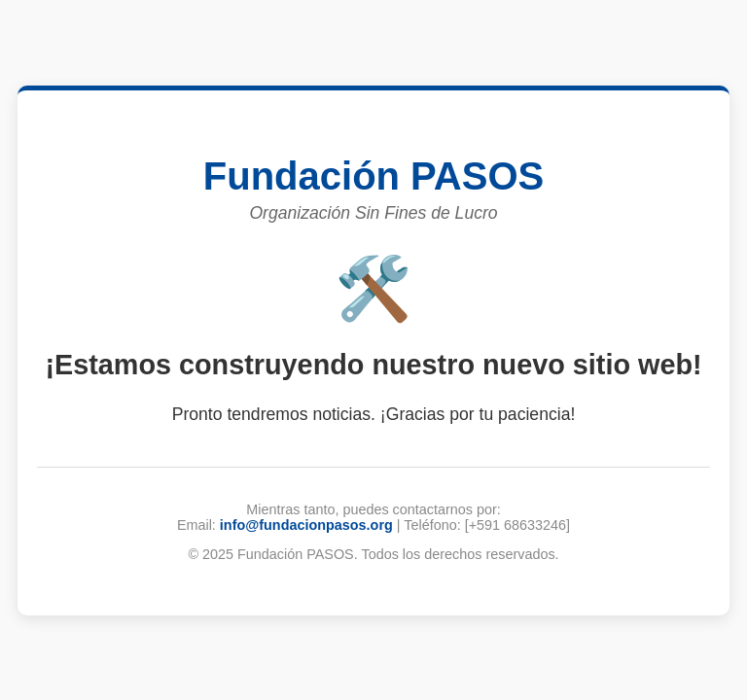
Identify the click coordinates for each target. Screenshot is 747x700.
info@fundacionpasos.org (306, 525)
